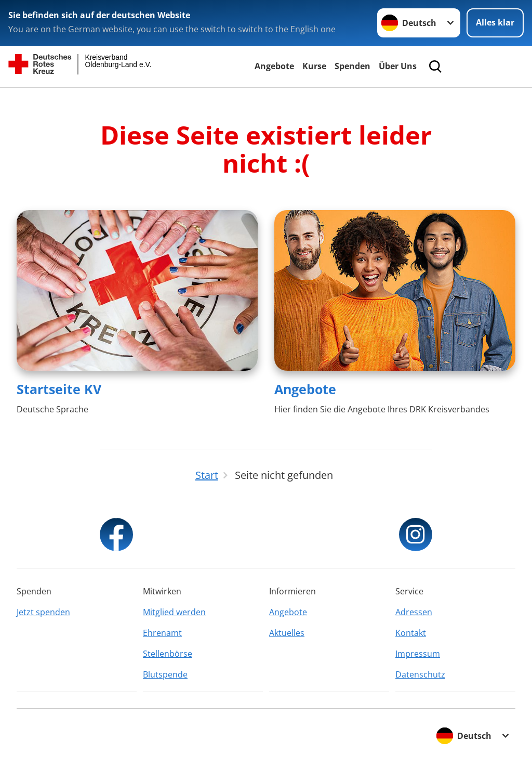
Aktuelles (287, 633)
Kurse (314, 66)
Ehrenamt (162, 633)
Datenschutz (420, 674)
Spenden (353, 66)
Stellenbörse (168, 654)
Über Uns (398, 66)
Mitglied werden (174, 612)
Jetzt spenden (43, 612)
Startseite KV (59, 389)
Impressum (418, 654)
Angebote (274, 66)
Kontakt (411, 633)
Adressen (414, 612)
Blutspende (165, 674)
